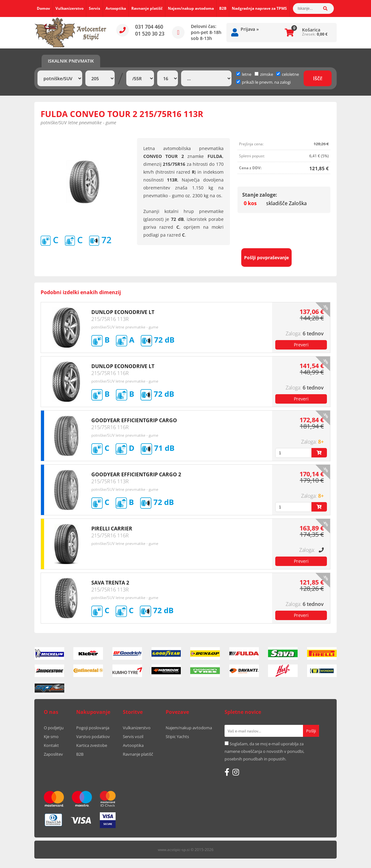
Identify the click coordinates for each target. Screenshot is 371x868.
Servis (94, 8)
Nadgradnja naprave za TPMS (259, 8)
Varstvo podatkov (93, 736)
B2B (223, 8)
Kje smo (51, 736)
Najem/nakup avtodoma (191, 8)
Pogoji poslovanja (93, 728)
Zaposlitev (53, 754)
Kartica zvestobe (92, 745)
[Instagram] (236, 772)
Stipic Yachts (177, 736)
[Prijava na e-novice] (311, 731)
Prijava (250, 29)
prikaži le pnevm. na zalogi (266, 82)
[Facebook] (227, 772)
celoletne (288, 74)
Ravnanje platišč (147, 8)
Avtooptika (116, 8)
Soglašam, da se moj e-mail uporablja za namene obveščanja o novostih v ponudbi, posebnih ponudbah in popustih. (264, 751)
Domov (43, 8)
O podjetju (54, 728)
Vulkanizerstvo (69, 8)
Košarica (311, 30)
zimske (264, 74)
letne (244, 74)
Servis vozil (133, 736)
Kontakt (51, 745)
